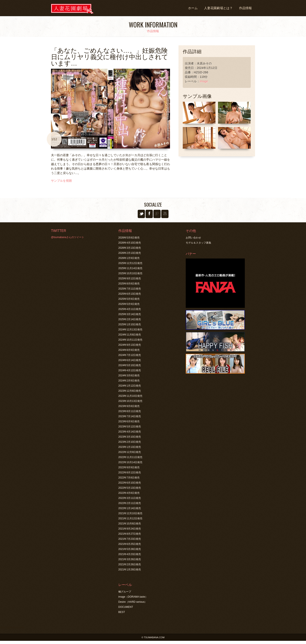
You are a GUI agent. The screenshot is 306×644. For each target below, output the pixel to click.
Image (204, 81)
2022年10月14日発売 (130, 462)
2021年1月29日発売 (130, 570)
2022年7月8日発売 (129, 478)
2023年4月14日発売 (130, 432)
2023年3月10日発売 (130, 437)
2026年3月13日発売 (130, 248)
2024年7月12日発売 (130, 355)
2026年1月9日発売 (129, 258)
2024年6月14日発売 (130, 360)
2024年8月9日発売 (129, 350)
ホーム (193, 8)
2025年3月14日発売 (130, 314)
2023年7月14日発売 (130, 416)
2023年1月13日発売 (130, 447)
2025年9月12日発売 (130, 278)
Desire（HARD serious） (133, 602)
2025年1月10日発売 (130, 324)
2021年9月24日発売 (130, 529)
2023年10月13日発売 (130, 401)
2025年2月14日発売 (130, 319)
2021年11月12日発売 (130, 518)
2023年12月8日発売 (130, 391)
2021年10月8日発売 (130, 524)
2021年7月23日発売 (130, 539)
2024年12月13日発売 (130, 330)
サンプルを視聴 (61, 181)
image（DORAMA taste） (133, 597)
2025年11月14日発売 (130, 268)
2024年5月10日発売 (130, 365)
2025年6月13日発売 (130, 294)
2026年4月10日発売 (130, 243)
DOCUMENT (126, 607)
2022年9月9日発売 (129, 467)
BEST (122, 612)
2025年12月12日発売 (130, 263)
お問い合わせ (193, 238)
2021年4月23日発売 (130, 554)
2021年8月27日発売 (130, 534)
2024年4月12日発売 (130, 370)
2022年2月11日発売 (130, 503)
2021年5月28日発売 (130, 549)
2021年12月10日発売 (130, 513)
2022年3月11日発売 (130, 498)
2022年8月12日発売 (130, 473)
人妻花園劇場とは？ (218, 8)
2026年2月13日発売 (130, 253)
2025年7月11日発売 (130, 289)
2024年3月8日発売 (129, 376)
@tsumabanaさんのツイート (68, 237)
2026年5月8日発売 (129, 238)
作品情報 (245, 8)
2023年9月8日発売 (129, 406)
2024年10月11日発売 (130, 340)
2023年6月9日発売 (129, 421)
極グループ (125, 592)
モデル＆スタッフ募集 (198, 243)
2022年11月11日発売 (130, 457)
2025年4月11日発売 (130, 309)
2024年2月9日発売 (129, 381)
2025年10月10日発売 (130, 273)
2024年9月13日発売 (130, 345)
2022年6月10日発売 (130, 483)
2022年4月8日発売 (129, 493)
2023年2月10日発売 (130, 442)
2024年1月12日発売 (130, 386)
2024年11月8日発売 (130, 335)
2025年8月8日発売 (129, 284)
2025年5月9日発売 (129, 299)
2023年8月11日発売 (130, 411)
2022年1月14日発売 (130, 508)
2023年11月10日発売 (130, 396)
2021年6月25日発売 (130, 544)
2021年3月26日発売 (130, 559)
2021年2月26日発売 (130, 564)
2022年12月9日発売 (130, 452)
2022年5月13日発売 (130, 488)
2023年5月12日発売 (130, 427)
